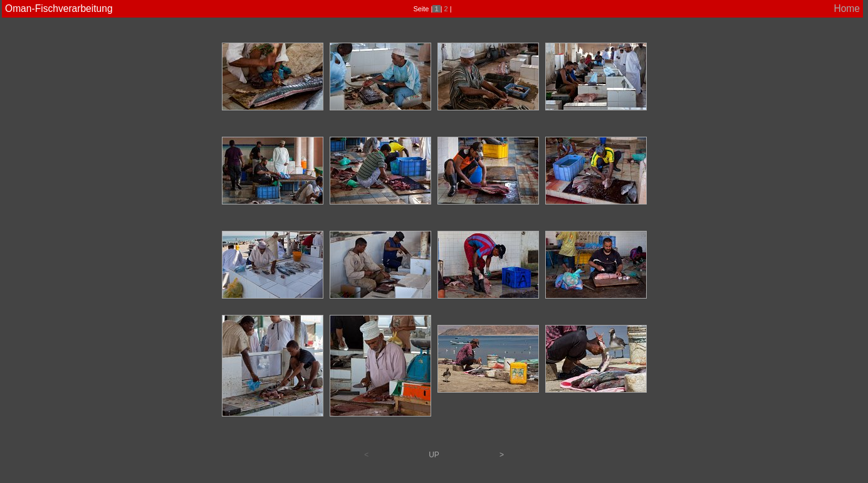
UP (434, 455)
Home (847, 8)
